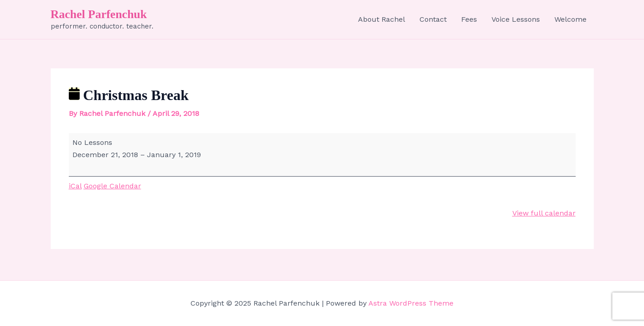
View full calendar (544, 213)
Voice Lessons (516, 19)
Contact (433, 19)
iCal (75, 186)
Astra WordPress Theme (411, 303)
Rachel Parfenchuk (99, 14)
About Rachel (382, 19)
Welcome (570, 19)
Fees (469, 19)
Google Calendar (112, 186)
